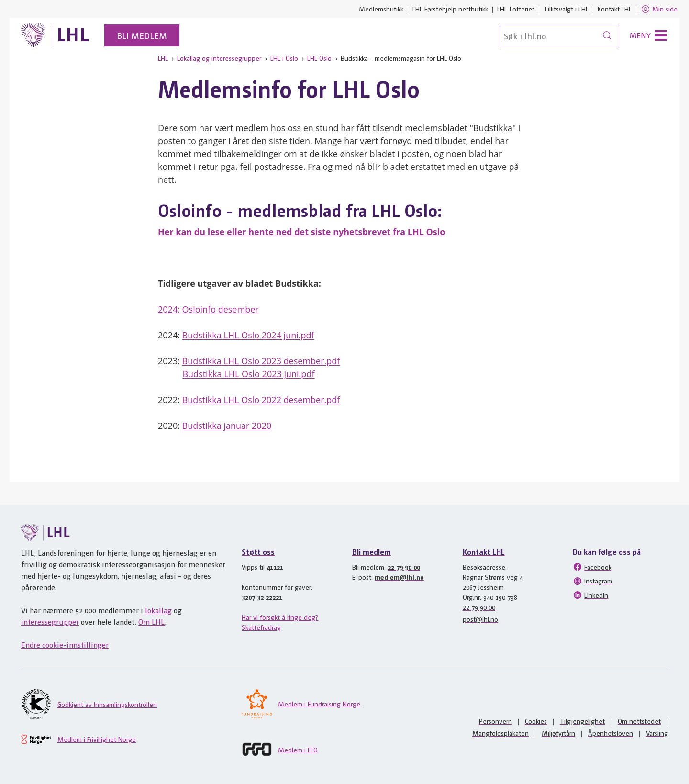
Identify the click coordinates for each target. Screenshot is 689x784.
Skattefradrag (261, 627)
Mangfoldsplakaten (500, 733)
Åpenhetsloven (611, 733)
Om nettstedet (639, 721)
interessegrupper (50, 622)
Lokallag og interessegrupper (219, 58)
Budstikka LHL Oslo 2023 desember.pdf (261, 361)
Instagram (593, 581)
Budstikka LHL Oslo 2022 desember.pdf (261, 400)
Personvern (495, 721)
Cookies (536, 721)
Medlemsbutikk (381, 9)
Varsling (657, 733)
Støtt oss (258, 552)
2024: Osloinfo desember (208, 309)
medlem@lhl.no (399, 577)
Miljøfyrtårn (558, 733)
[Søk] (559, 36)
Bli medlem (142, 35)
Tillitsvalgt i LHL (566, 9)
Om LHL (152, 622)
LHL (163, 58)
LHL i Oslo (284, 58)
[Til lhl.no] (55, 35)
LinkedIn (590, 595)
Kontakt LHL (615, 9)
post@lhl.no (480, 619)
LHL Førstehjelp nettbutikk (450, 9)
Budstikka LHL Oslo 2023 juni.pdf (248, 374)
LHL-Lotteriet (516, 9)
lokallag (158, 610)
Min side (659, 9)
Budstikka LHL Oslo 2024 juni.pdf (248, 335)
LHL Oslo (319, 58)
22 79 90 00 (404, 567)
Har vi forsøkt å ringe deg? (280, 617)
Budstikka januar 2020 (227, 426)
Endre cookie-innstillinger (65, 644)
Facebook (592, 567)
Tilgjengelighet (582, 721)
